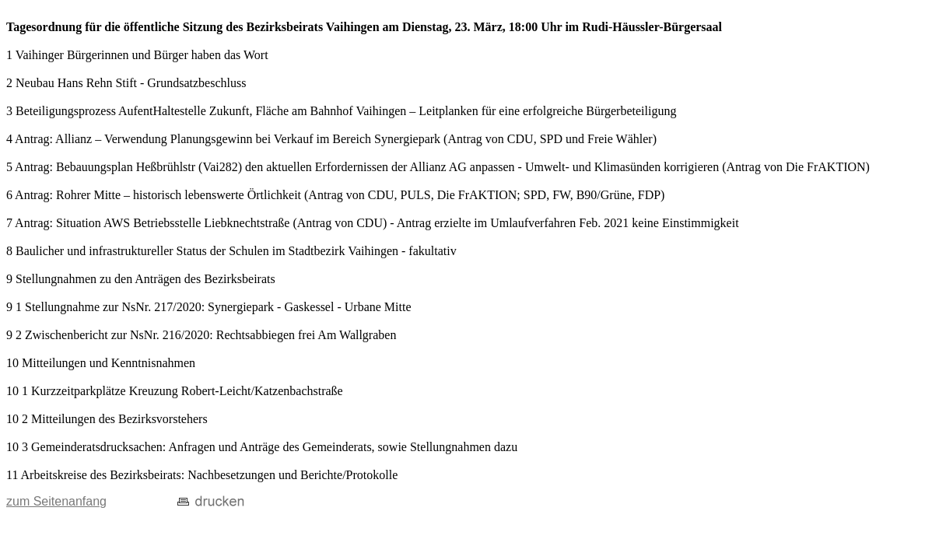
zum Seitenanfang (56, 501)
